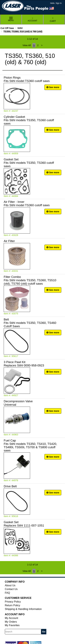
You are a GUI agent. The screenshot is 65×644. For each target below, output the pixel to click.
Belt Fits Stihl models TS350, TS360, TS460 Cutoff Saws (30, 323)
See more (53, 87)
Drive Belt (10, 486)
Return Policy (12, 605)
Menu (11, 19)
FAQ (7, 593)
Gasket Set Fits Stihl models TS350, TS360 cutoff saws (29, 163)
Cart (53, 20)
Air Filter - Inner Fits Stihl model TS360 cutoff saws (27, 203)
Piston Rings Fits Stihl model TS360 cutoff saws (27, 79)
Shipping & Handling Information (23, 609)
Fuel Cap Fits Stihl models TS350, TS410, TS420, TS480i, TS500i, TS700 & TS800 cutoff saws (30, 446)
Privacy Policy (13, 602)
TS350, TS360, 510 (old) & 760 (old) (23, 32)
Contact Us (11, 589)
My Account (12, 618)
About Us (10, 585)
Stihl (20, 28)
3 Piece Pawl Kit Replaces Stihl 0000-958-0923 (24, 364)
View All (27, 45)
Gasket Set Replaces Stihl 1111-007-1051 (24, 524)
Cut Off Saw (7, 28)
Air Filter (9, 241)
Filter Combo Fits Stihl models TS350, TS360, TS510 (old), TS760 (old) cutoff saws (30, 280)
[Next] (42, 45)
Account (32, 20)
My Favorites (12, 625)
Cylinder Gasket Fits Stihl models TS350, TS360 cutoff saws (29, 120)
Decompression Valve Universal (18, 403)
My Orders (11, 622)
